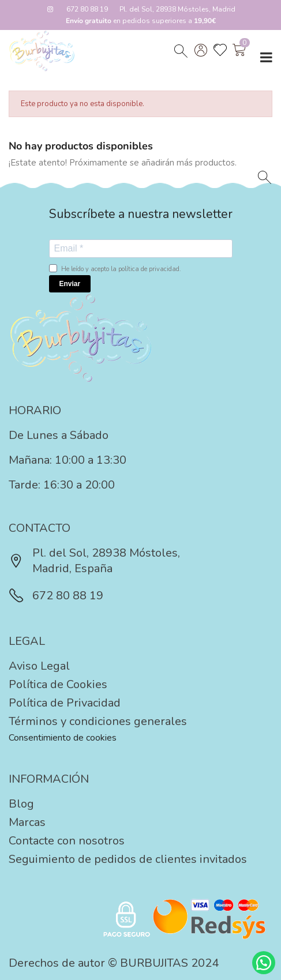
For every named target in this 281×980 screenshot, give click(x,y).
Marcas (27, 822)
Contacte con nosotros (67, 841)
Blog (21, 804)
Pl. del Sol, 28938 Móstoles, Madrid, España (94, 561)
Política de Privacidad (65, 703)
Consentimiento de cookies (63, 738)
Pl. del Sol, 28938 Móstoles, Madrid (177, 9)
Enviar (70, 284)
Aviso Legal (39, 666)
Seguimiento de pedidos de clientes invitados (128, 859)
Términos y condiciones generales (98, 721)
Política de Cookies (58, 684)
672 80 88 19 (87, 9)
